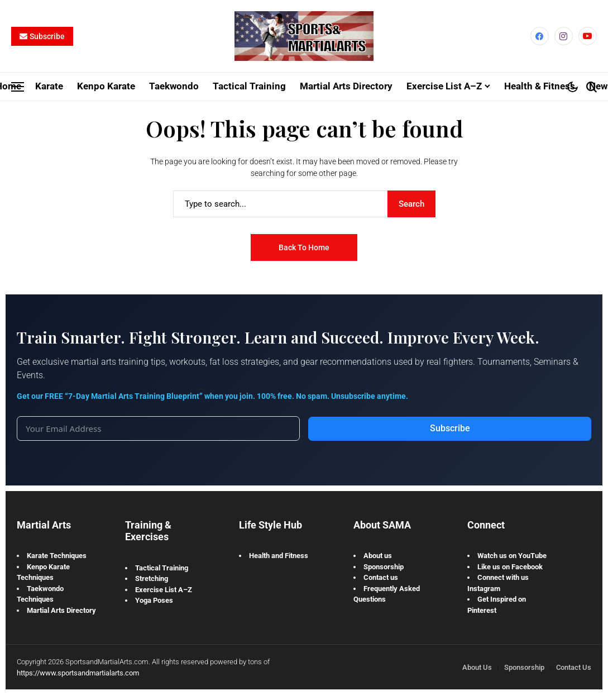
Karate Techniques (57, 556)
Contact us (381, 577)
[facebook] (540, 36)
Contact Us (574, 667)
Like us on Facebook (510, 566)
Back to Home (304, 247)
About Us (477, 667)
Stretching (152, 578)
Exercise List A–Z (164, 589)
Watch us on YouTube (512, 556)
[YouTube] (588, 36)
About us (378, 556)
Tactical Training (162, 567)
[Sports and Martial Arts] (304, 36)
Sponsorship (384, 566)
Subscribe (450, 428)
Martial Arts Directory (61, 610)
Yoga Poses (154, 600)
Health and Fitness (279, 556)
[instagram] (564, 36)
